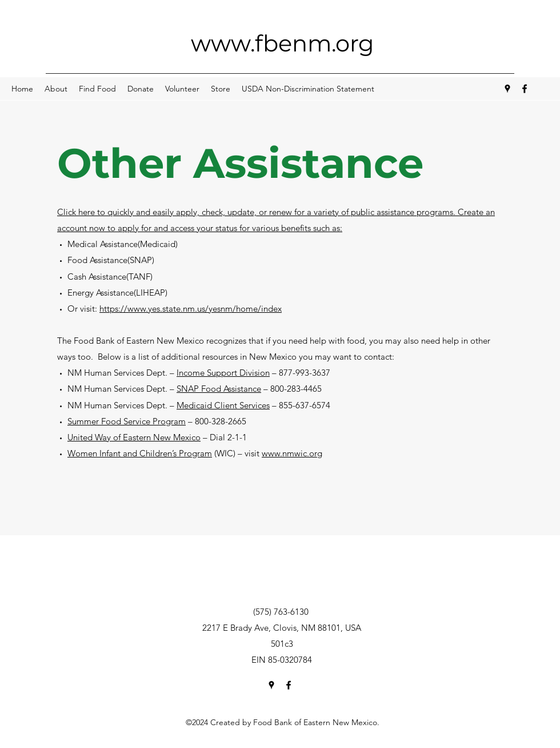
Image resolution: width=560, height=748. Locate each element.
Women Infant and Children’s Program (140, 453)
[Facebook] (525, 89)
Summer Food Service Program (127, 421)
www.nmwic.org (292, 453)
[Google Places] (507, 89)
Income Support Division (223, 373)
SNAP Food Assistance (219, 389)
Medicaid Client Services (223, 405)
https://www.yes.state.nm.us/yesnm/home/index (191, 309)
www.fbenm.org (282, 43)
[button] (56, 89)
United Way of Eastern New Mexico (134, 437)
